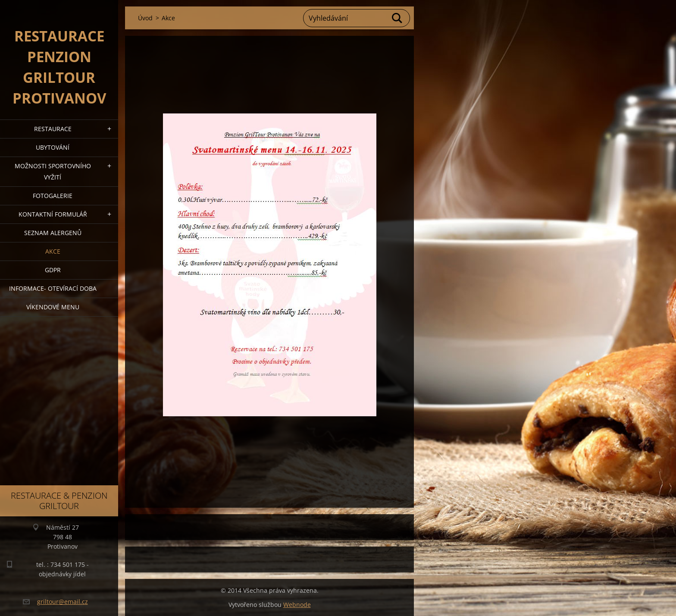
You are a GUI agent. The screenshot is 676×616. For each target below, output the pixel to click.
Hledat (397, 18)
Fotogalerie (53, 196)
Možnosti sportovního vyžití (53, 171)
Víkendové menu (53, 307)
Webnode (297, 605)
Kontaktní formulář (53, 214)
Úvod (145, 18)
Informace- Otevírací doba (53, 288)
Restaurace (53, 129)
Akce (53, 251)
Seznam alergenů (53, 233)
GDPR (53, 270)
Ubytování (53, 147)
